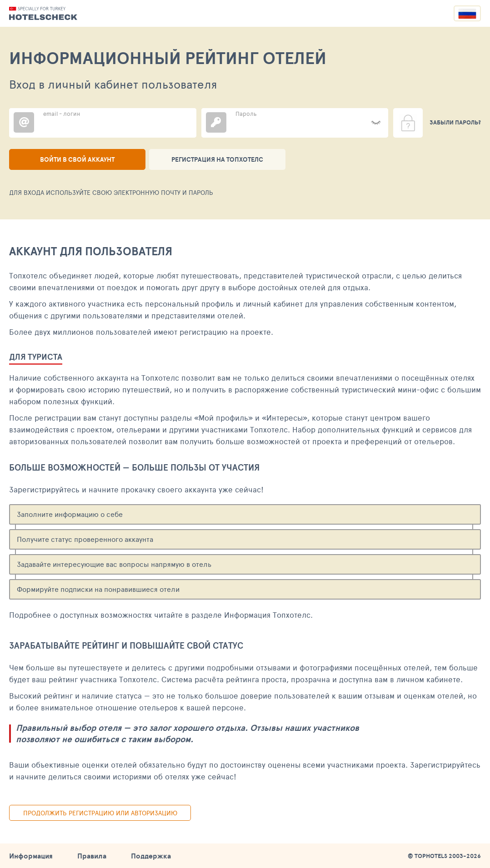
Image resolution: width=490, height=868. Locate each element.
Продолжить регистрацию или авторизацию (100, 813)
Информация (31, 856)
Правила (92, 856)
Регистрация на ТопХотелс (217, 159)
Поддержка (151, 856)
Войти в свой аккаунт (77, 159)
